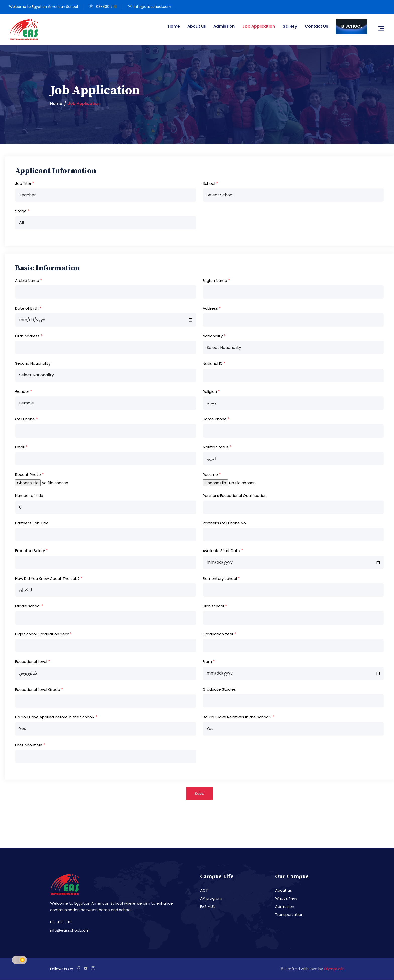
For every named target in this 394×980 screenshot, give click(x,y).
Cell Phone (25, 419)
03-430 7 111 (106, 7)
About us (197, 26)
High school (213, 606)
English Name (215, 281)
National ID (212, 364)
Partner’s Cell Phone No (224, 523)
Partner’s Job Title (32, 523)
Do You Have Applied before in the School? (55, 717)
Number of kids (29, 495)
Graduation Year (218, 634)
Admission (224, 26)
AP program (211, 899)
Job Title (23, 183)
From (207, 662)
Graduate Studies (219, 689)
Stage (21, 211)
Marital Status (216, 447)
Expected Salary (30, 551)
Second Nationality (33, 363)
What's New (286, 899)
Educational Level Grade (38, 689)
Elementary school (220, 578)
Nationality (213, 336)
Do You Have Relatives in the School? (237, 717)
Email (20, 447)
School (209, 183)
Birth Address (27, 336)
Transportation (289, 915)
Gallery (290, 26)
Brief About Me (29, 745)
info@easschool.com (153, 7)
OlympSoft (334, 969)
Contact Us (316, 26)
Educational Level (31, 662)
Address (210, 308)
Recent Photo (28, 475)
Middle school (28, 606)
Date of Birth (27, 308)
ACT (204, 891)
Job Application (259, 26)
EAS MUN (208, 907)
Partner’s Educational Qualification (235, 495)
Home (174, 26)
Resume (210, 475)
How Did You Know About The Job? (47, 578)
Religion (210, 391)
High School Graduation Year (42, 634)
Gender (22, 391)
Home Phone (215, 419)
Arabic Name (27, 281)
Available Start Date (221, 551)
